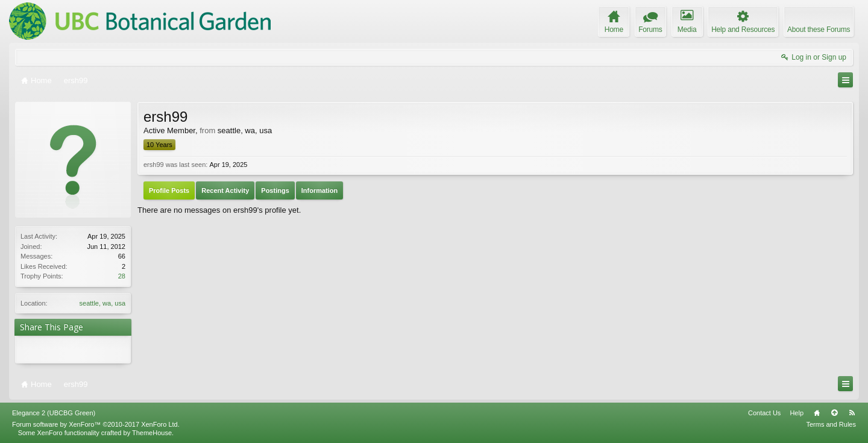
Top (834, 413)
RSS (852, 413)
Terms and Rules (831, 424)
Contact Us (764, 413)
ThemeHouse (152, 433)
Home (817, 413)
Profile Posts (169, 190)
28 (122, 276)
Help (797, 413)
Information (320, 190)
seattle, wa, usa (102, 303)
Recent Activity (225, 190)
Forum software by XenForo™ (96, 424)
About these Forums (819, 30)
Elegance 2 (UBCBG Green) (54, 413)
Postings (275, 190)
